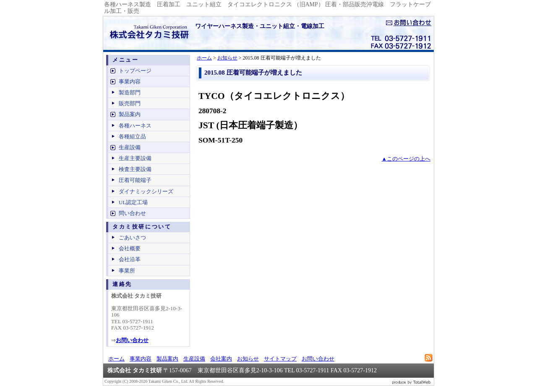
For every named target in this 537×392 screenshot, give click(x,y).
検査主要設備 (135, 169)
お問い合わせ (318, 359)
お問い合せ (409, 23)
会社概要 (130, 248)
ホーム (204, 58)
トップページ (135, 71)
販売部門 (130, 103)
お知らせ (227, 58)
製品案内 (130, 114)
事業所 (127, 271)
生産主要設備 (135, 158)
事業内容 (130, 82)
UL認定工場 (133, 202)
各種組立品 (132, 136)
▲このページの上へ (406, 159)
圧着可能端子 (135, 180)
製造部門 (130, 92)
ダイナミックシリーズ (146, 191)
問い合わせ (132, 213)
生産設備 (130, 147)
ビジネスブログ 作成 (412, 382)
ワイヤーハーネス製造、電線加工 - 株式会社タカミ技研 (147, 33)
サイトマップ (280, 359)
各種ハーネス (135, 126)
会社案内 (221, 359)
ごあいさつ (132, 238)
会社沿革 (130, 259)
